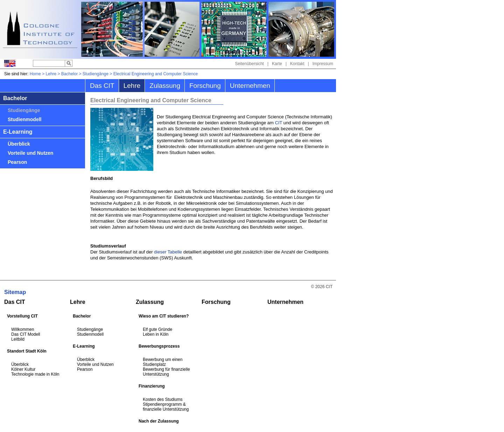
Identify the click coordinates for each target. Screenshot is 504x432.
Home (35, 74)
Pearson (17, 162)
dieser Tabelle (168, 252)
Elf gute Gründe (157, 329)
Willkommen (23, 329)
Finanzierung (152, 386)
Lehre (51, 74)
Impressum (323, 64)
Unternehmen (250, 86)
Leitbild (18, 339)
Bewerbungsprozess (159, 346)
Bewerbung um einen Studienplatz (163, 362)
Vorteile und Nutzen (30, 153)
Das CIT (102, 86)
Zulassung (165, 86)
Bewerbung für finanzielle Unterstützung (166, 372)
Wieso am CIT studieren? (164, 316)
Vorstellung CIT (22, 316)
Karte (277, 64)
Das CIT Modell (26, 334)
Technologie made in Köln (35, 374)
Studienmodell (24, 119)
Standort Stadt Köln (27, 351)
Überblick (19, 144)
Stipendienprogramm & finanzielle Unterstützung (166, 407)
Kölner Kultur (23, 369)
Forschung (205, 86)
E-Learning (18, 132)
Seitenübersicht (249, 64)
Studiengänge (96, 74)
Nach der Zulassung (159, 421)
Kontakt (297, 64)
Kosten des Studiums (163, 399)
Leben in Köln (156, 334)
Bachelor (69, 74)
